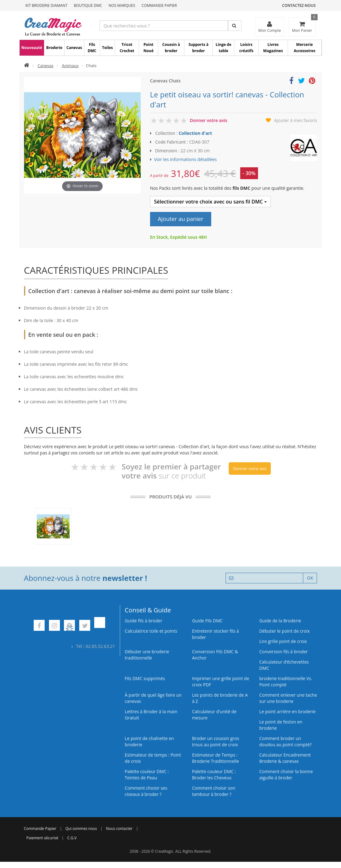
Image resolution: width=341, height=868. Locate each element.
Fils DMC (92, 48)
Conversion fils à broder (284, 652)
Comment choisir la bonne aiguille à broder (286, 775)
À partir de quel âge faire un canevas (153, 698)
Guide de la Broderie (280, 621)
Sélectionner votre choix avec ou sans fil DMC (210, 202)
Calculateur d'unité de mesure (214, 715)
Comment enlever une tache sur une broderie (288, 698)
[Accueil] (27, 66)
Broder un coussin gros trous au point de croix (215, 741)
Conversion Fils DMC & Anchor (215, 655)
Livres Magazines (273, 48)
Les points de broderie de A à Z (220, 698)
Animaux (70, 66)
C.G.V (72, 838)
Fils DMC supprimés (145, 678)
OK (310, 578)
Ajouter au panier (181, 219)
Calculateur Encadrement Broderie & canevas (285, 758)
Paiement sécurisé (42, 838)
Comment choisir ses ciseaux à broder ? (146, 791)
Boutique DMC (88, 5)
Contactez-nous (299, 5)
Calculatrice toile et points (151, 631)
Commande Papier (159, 5)
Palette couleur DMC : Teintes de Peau (147, 775)
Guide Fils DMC (207, 621)
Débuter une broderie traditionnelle (147, 655)
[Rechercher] (235, 26)
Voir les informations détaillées (185, 159)
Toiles (107, 48)
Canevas (74, 48)
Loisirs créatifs (246, 48)
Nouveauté (32, 48)
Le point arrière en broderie (287, 711)
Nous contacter (119, 829)
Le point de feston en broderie (281, 725)
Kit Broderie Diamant (47, 5)
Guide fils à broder (144, 621)
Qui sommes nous (81, 829)
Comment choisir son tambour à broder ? (214, 791)
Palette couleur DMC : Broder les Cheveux (214, 775)
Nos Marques (122, 5)
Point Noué (149, 48)
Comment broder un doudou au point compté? (285, 741)
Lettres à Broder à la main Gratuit (151, 715)
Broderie (54, 48)
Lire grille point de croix (283, 641)
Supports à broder (198, 48)
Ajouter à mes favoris (296, 120)
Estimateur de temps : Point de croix (153, 758)
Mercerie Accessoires (304, 48)
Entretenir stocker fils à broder (215, 634)
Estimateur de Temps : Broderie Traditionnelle (215, 758)
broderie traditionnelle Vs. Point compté (286, 682)
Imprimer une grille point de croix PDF (220, 682)
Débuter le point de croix (285, 631)
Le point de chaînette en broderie (149, 741)
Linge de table (223, 48)
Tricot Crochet (127, 48)
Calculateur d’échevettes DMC (284, 665)
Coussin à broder (171, 48)
